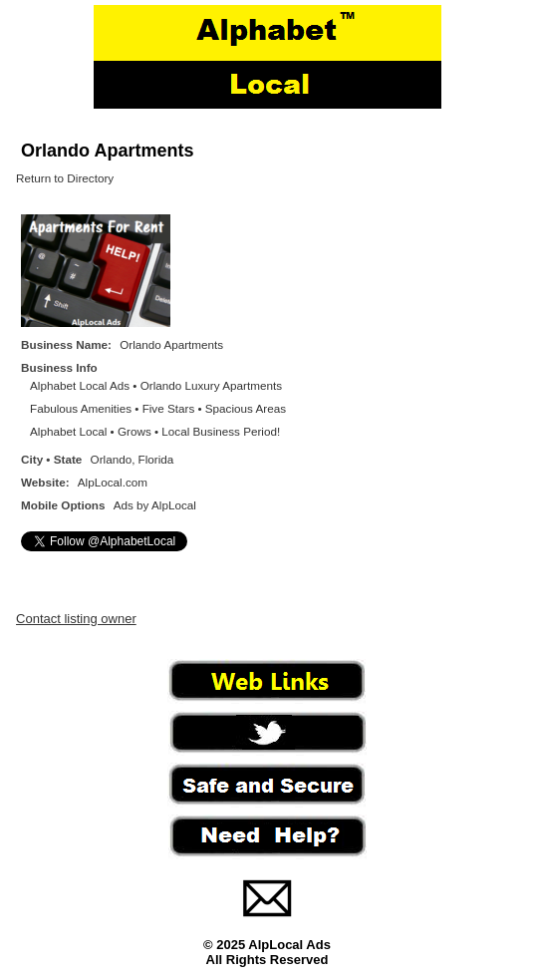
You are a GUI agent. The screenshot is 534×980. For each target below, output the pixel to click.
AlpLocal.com (113, 482)
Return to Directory (65, 178)
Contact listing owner (76, 619)
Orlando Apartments (107, 151)
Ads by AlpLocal (155, 505)
